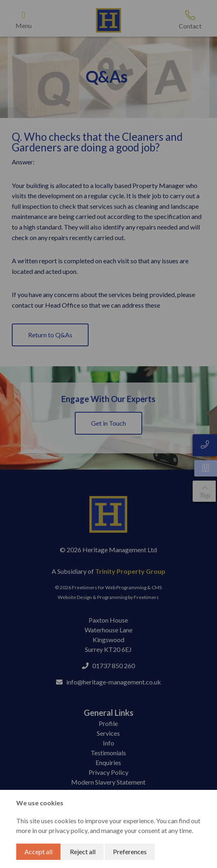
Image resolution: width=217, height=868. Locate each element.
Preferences (130, 852)
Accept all (38, 852)
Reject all (83, 852)
